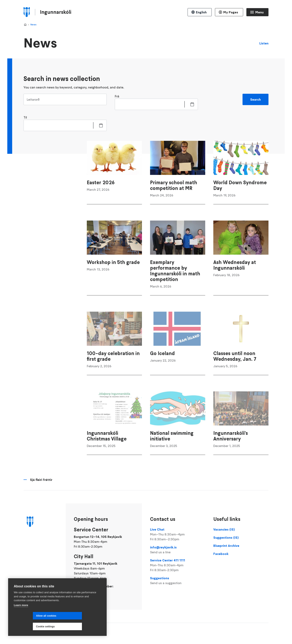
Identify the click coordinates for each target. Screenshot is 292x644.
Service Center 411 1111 (178, 565)
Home (25, 25)
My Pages (231, 12)
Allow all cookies (27, 627)
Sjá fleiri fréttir (41, 480)
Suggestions (178, 581)
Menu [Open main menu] (259, 12)
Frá (117, 96)
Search (255, 99)
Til (25, 117)
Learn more (21, 616)
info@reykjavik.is (178, 550)
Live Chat (178, 534)
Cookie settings (75, 627)
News (33, 24)
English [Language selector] (201, 12)
